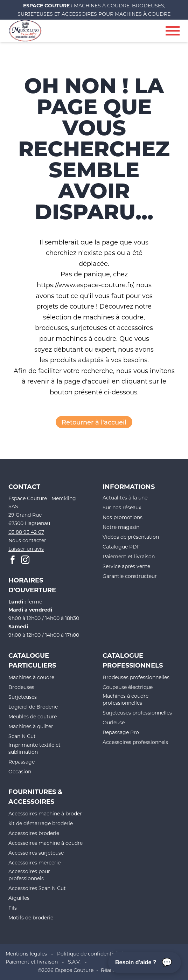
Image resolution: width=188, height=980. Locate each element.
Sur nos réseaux (122, 507)
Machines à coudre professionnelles (126, 699)
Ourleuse (114, 722)
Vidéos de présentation (131, 537)
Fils (13, 908)
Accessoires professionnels (135, 742)
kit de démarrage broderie (41, 823)
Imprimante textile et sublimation (34, 748)
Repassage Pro (121, 732)
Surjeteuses (23, 697)
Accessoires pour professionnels (29, 875)
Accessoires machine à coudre (46, 843)
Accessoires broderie (34, 833)
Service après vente (126, 566)
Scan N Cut (22, 736)
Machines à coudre (31, 677)
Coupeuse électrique (128, 687)
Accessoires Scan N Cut (37, 888)
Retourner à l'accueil (94, 422)
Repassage (22, 762)
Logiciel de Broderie (33, 707)
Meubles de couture (33, 716)
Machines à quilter (31, 726)
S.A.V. (74, 962)
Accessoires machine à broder (45, 813)
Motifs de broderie (31, 917)
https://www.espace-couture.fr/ (85, 285)
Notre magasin (121, 527)
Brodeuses (21, 687)
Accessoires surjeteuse (36, 853)
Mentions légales (26, 954)
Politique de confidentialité (90, 954)
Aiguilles (19, 898)
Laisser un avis (26, 549)
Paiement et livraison (129, 556)
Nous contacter (27, 540)
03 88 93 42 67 (26, 532)
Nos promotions (123, 517)
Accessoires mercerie (34, 862)
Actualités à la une (125, 498)
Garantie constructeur (130, 576)
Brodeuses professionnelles (136, 677)
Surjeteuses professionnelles (137, 713)
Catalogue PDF (121, 547)
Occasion (20, 771)
